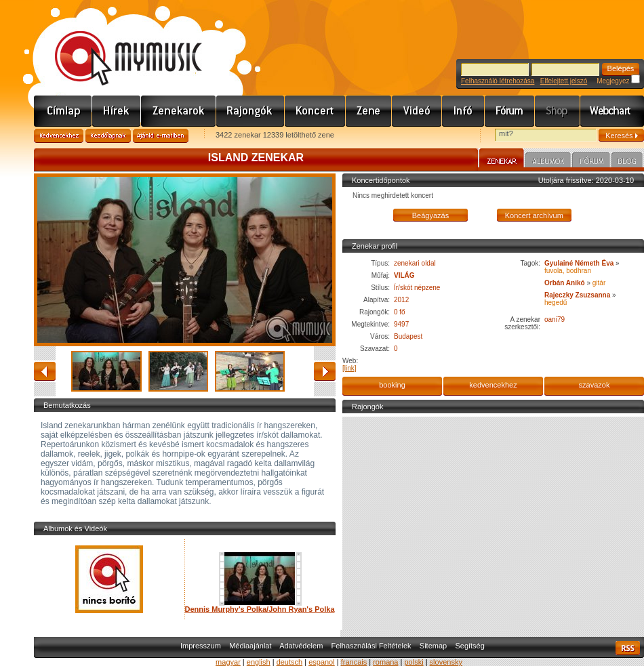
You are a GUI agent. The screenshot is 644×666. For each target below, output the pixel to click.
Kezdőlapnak (108, 136)
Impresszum (201, 646)
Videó (417, 111)
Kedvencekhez (59, 136)
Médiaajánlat (250, 646)
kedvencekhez (493, 385)
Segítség (469, 646)
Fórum (510, 111)
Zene (369, 111)
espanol (322, 662)
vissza (45, 371)
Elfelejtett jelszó (564, 81)
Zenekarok (179, 111)
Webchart (612, 111)
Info (463, 111)
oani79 (555, 319)
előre (325, 371)
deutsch (290, 662)
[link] (349, 368)
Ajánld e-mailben (161, 136)
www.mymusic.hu (117, 44)
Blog (627, 162)
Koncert (315, 111)
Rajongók (250, 111)
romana (385, 662)
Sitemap (433, 646)
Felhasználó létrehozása (498, 81)
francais (354, 662)
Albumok (548, 162)
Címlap (63, 111)
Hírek (117, 111)
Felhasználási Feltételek (371, 646)
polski (414, 662)
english (259, 662)
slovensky (446, 662)
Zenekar (502, 160)
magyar (228, 662)
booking (392, 385)
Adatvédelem (301, 646)
